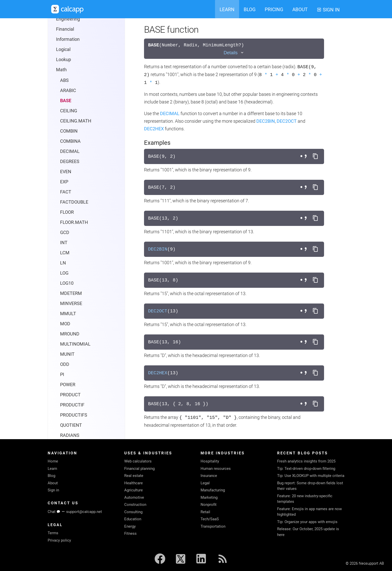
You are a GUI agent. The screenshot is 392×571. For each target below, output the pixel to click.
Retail (205, 512)
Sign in (53, 490)
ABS (64, 80)
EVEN (66, 172)
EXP (64, 182)
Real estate (134, 476)
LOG (64, 273)
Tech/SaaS (210, 519)
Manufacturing (213, 490)
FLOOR (67, 212)
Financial (65, 29)
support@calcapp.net (84, 512)
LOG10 (67, 283)
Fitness (130, 533)
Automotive (134, 497)
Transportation (213, 526)
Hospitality (210, 461)
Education (133, 519)
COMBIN (69, 131)
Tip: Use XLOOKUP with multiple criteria (311, 476)
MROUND (70, 334)
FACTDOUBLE (74, 202)
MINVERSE (71, 303)
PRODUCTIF (72, 405)
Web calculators (138, 461)
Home (53, 461)
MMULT (68, 314)
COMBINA (70, 141)
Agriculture (133, 490)
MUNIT (67, 354)
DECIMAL (70, 151)
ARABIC (68, 90)
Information (68, 39)
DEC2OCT (287, 121)
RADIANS (70, 435)
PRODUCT (70, 395)
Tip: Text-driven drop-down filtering (306, 469)
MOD (65, 324)
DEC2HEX (154, 129)
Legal (205, 483)
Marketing (209, 497)
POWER (68, 385)
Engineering (68, 19)
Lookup (64, 59)
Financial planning (139, 469)
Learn (52, 469)
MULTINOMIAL (75, 344)
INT (64, 243)
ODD (65, 364)
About (53, 483)
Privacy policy (59, 540)
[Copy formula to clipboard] (315, 156)
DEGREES (70, 161)
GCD (65, 232)
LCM (65, 253)
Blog (51, 476)
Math (61, 70)
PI (62, 374)
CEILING (69, 111)
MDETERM (71, 293)
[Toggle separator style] (304, 156)
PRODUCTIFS (74, 415)
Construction (135, 505)
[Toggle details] (234, 53)
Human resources (216, 469)
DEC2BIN (266, 121)
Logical (63, 49)
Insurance (209, 476)
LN (63, 263)
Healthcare (133, 483)
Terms (53, 533)
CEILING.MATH (76, 121)
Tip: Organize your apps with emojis (307, 522)
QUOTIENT (71, 425)
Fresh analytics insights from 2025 (306, 461)
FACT (66, 192)
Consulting (133, 512)
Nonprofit (209, 505)
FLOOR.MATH (74, 222)
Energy (130, 526)
